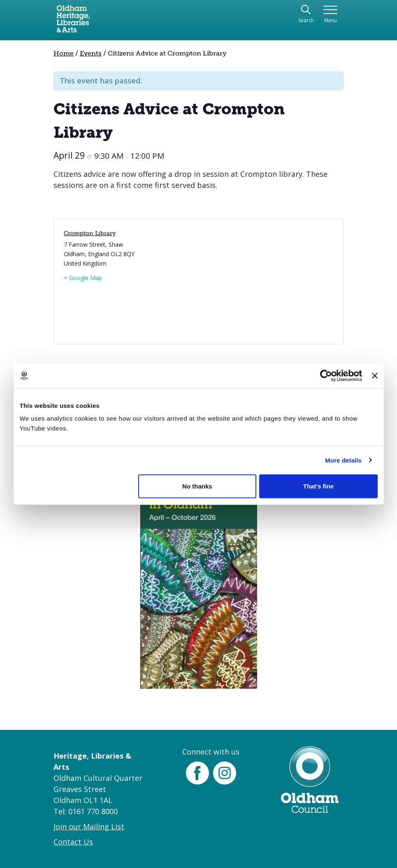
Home (64, 53)
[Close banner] (375, 375)
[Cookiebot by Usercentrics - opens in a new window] (326, 375)
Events (91, 53)
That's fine (318, 486)
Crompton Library (90, 233)
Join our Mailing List (89, 826)
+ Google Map (83, 278)
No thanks (197, 486)
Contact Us (73, 842)
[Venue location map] (265, 282)
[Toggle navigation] (331, 15)
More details (343, 460)
